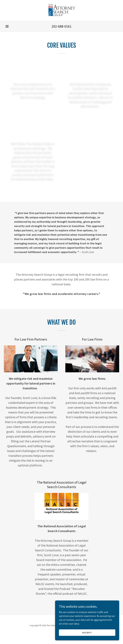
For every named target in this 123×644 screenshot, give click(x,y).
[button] (7, 26)
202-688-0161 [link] (61, 26)
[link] (61, 10)
